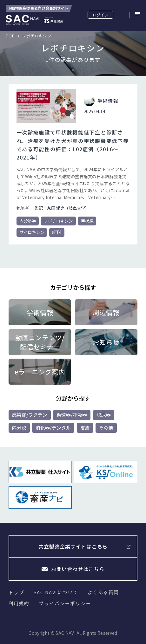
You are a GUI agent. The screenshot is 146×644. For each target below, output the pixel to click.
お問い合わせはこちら (78, 569)
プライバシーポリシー (65, 603)
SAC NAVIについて (56, 592)
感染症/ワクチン (30, 415)
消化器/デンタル (53, 428)
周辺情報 (106, 312)
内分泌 (19, 428)
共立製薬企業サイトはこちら (73, 546)
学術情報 (40, 312)
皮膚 (85, 428)
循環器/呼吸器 (72, 415)
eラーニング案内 (40, 372)
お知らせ (106, 342)
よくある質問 (103, 592)
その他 (106, 428)
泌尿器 (104, 415)
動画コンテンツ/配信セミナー (40, 342)
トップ (16, 592)
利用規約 (19, 603)
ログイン (100, 15)
